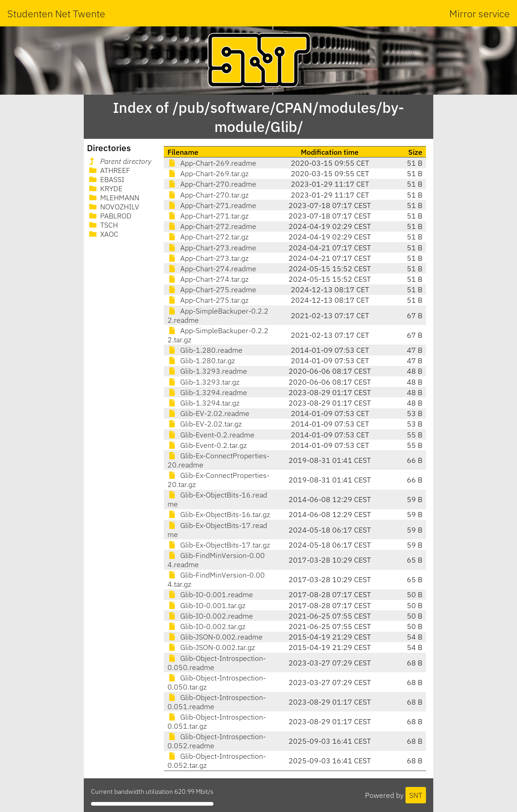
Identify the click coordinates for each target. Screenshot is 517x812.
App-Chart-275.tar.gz (208, 300)
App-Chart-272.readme (212, 226)
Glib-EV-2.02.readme (208, 413)
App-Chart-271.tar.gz (208, 216)
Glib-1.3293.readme (207, 371)
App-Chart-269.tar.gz (208, 173)
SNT (416, 795)
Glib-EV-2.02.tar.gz (205, 424)
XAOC (103, 234)
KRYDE (105, 188)
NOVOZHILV (113, 207)
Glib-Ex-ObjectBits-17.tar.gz (219, 545)
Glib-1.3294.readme (207, 392)
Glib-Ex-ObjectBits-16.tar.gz (219, 514)
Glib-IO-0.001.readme (210, 594)
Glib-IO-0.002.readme (210, 616)
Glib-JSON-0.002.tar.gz (211, 647)
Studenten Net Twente (56, 13)
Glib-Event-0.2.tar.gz (207, 445)
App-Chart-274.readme (212, 269)
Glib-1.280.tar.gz (201, 360)
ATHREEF (109, 170)
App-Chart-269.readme (212, 163)
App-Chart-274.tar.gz (208, 279)
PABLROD (109, 216)
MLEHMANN (113, 198)
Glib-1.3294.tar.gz (203, 403)
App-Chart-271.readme (212, 205)
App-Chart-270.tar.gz (208, 195)
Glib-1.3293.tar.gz (203, 382)
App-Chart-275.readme (212, 289)
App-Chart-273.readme (212, 248)
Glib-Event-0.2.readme (211, 435)
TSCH (103, 225)
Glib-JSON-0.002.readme (215, 637)
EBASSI (106, 179)
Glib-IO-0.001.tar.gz (206, 605)
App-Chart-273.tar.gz (208, 258)
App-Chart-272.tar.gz (208, 237)
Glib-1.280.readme (205, 350)
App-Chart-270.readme (212, 184)
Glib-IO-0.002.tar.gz (206, 626)
